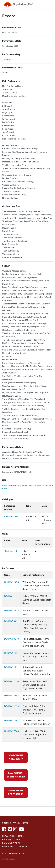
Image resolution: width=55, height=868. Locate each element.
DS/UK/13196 (11, 695)
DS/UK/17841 (11, 720)
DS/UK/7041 (11, 621)
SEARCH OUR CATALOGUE (16, 757)
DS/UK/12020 (11, 681)
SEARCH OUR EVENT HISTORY (16, 775)
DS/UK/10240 (11, 639)
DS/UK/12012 (11, 596)
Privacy (16, 823)
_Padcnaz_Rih (11, 551)
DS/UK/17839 (11, 706)
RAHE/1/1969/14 (13, 516)
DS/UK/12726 (11, 610)
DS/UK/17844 (11, 731)
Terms (25, 823)
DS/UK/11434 (11, 582)
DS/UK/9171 (11, 667)
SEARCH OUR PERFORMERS (16, 792)
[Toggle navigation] (49, 4)
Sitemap (7, 823)
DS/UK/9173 (11, 653)
